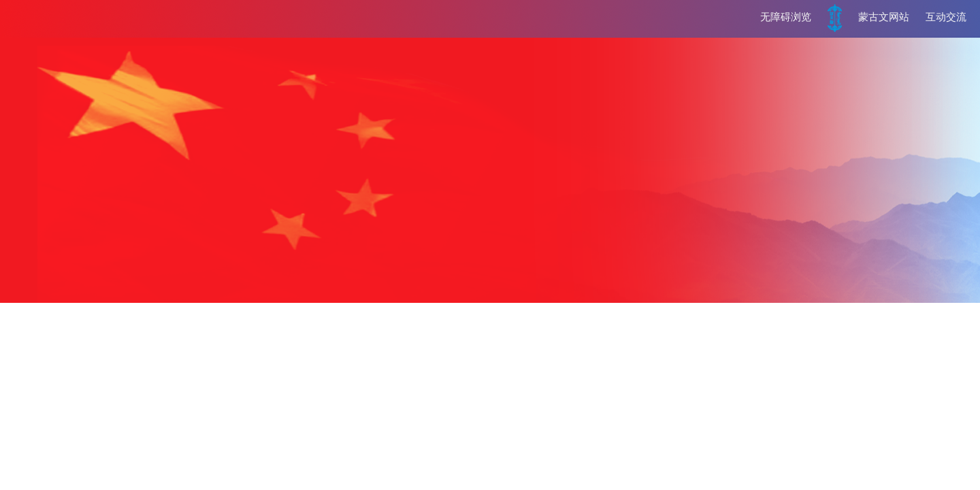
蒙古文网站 (884, 17)
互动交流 (946, 17)
